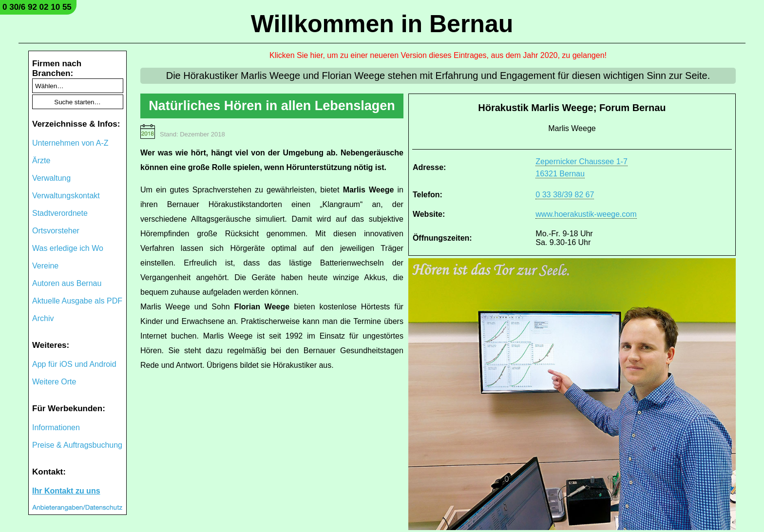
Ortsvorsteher (56, 231)
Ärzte (41, 161)
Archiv (43, 318)
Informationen (56, 427)
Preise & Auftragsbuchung (77, 445)
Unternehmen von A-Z (70, 143)
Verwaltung (51, 178)
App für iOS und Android (74, 364)
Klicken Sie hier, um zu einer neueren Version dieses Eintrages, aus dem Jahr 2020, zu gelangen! (438, 55)
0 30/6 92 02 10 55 (37, 7)
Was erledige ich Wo (68, 248)
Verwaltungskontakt (66, 196)
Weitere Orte (54, 382)
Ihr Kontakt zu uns (66, 491)
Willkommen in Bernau (382, 24)
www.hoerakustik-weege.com (586, 214)
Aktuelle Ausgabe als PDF (77, 301)
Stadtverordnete (60, 213)
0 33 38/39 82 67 (565, 195)
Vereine (45, 266)
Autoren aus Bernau (67, 283)
